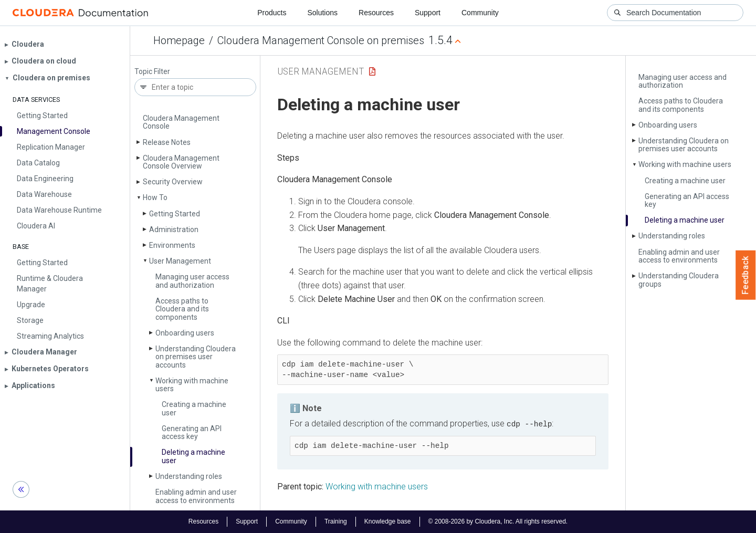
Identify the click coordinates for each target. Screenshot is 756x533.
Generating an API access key (192, 432)
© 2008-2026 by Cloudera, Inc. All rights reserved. (498, 521)
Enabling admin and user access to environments (196, 496)
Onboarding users (185, 333)
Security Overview (173, 182)
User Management (180, 261)
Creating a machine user (194, 408)
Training (336, 521)
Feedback (746, 275)
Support (428, 13)
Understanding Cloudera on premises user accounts (196, 357)
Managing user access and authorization (192, 281)
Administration (174, 229)
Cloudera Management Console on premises (321, 40)
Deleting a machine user (193, 456)
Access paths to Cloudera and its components (182, 309)
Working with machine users (192, 385)
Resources (376, 13)
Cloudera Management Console (181, 122)
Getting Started (175, 214)
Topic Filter (152, 72)
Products (272, 13)
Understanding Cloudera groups (679, 280)
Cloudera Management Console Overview (181, 162)
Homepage (179, 40)
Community (480, 13)
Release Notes (167, 142)
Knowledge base (388, 521)
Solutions (322, 13)
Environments (172, 245)
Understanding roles (189, 476)
